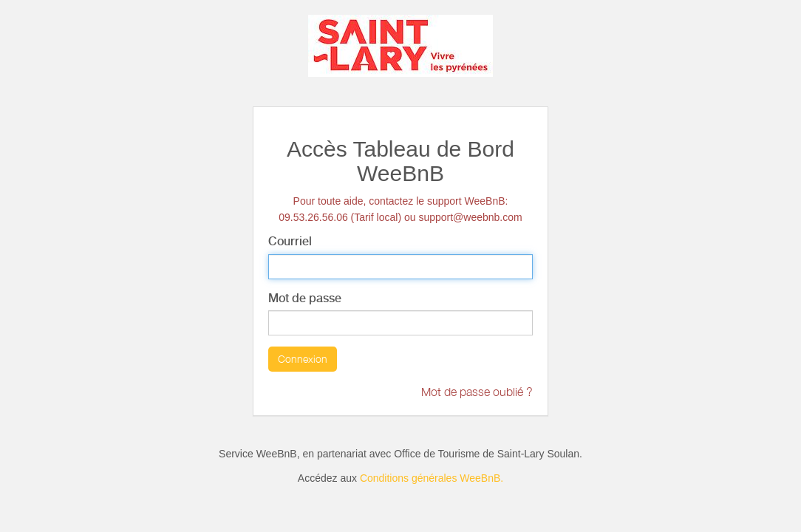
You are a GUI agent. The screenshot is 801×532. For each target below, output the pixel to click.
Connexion (303, 359)
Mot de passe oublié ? (477, 392)
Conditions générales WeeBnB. (432, 478)
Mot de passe (305, 298)
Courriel (290, 241)
